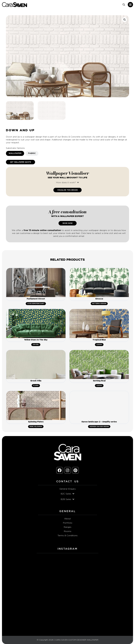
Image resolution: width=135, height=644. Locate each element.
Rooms (68, 531)
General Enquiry (68, 489)
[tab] (15, 153)
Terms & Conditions (67, 536)
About (67, 519)
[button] (125, 20)
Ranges (67, 527)
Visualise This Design (67, 190)
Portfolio (68, 523)
